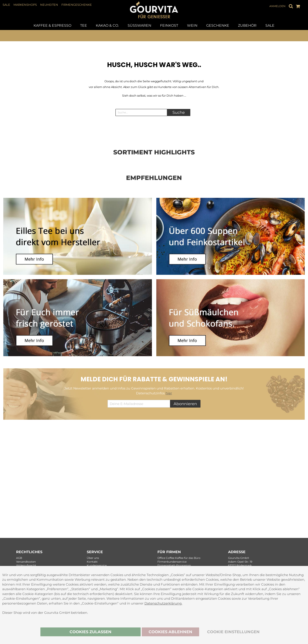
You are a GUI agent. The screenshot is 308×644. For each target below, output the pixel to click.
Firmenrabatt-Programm (174, 565)
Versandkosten (26, 562)
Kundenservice (97, 565)
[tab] (154, 26)
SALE (6, 5)
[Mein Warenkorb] (298, 6)
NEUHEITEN (49, 5)
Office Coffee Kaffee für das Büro (179, 558)
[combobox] (143, 112)
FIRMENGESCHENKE (77, 5)
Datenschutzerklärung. (163, 603)
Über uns (93, 558)
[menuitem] (52, 26)
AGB (19, 558)
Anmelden (277, 6)
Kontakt (92, 562)
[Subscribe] (185, 404)
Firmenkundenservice (172, 562)
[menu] (154, 26)
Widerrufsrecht (26, 565)
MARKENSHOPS (25, 5)
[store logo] (154, 17)
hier (169, 393)
